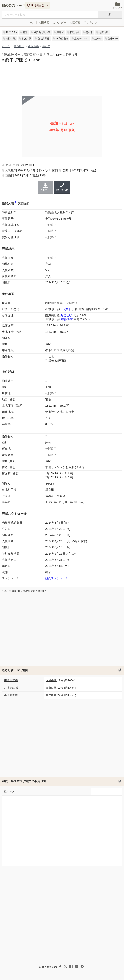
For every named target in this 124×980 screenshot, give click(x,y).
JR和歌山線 (62, 39)
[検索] (110, 15)
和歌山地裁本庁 (42, 32)
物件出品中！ (38, 5)
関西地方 (19, 46)
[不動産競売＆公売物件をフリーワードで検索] (50, 15)
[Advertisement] (62, 79)
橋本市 (89, 32)
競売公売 (8, 5)
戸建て (60, 32)
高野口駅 (11, 39)
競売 (25, 32)
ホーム (31, 23)
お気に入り (117, 5)
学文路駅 (26, 39)
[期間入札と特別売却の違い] (16, 203)
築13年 (98, 39)
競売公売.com (49, 967)
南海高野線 (43, 39)
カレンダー (59, 23)
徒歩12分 (113, 39)
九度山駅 (104, 32)
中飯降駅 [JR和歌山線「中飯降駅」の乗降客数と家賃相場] (67, 319)
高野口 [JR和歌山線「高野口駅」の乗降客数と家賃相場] (68, 309)
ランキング (91, 23)
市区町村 (75, 23)
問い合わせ (62, 187)
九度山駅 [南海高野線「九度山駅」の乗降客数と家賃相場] (66, 315)
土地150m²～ (81, 39)
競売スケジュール (57, 578)
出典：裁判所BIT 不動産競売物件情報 (24, 591)
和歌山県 (75, 32)
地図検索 (44, 23)
